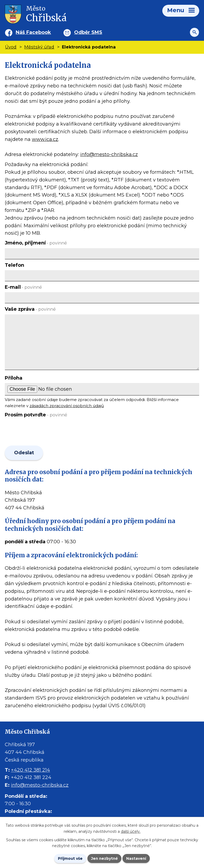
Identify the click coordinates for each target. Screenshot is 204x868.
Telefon (14, 265)
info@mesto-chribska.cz (109, 154)
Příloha (14, 378)
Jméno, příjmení (36, 243)
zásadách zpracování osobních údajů (67, 406)
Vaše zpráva (30, 309)
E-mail (23, 287)
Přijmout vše (70, 858)
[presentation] (44, 433)
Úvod (11, 47)
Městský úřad (39, 47)
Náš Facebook (33, 32)
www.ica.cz (45, 139)
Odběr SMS (88, 32)
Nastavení (137, 858)
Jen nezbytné (105, 858)
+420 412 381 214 (30, 771)
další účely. (131, 831)
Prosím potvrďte (36, 415)
